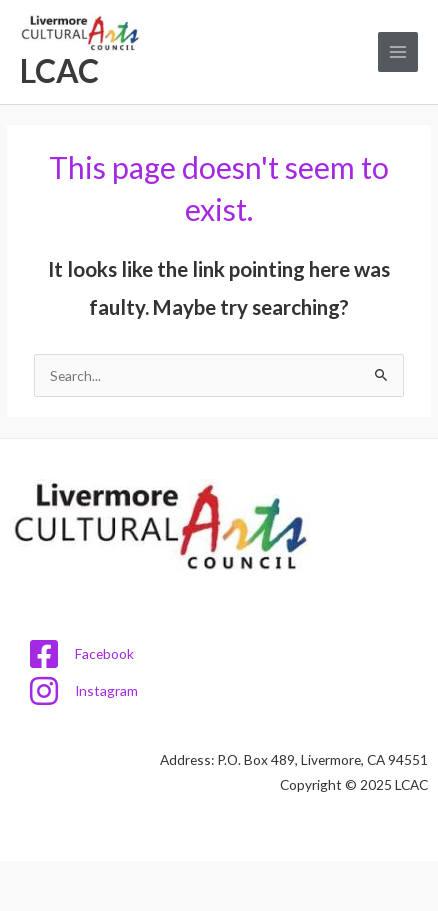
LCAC (59, 70)
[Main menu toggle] (398, 52)
